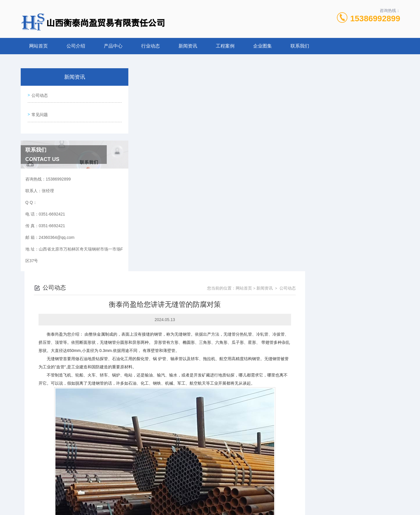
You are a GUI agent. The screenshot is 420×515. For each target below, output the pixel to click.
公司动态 (38, 94)
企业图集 (262, 46)
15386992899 (375, 19)
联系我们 (300, 46)
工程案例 (225, 46)
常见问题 (38, 111)
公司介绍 (76, 46)
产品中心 (113, 46)
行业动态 (150, 46)
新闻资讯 (188, 46)
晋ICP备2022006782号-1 (255, 496)
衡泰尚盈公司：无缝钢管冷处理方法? (179, 441)
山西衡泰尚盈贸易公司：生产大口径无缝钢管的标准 (192, 451)
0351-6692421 (159, 487)
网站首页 (38, 46)
